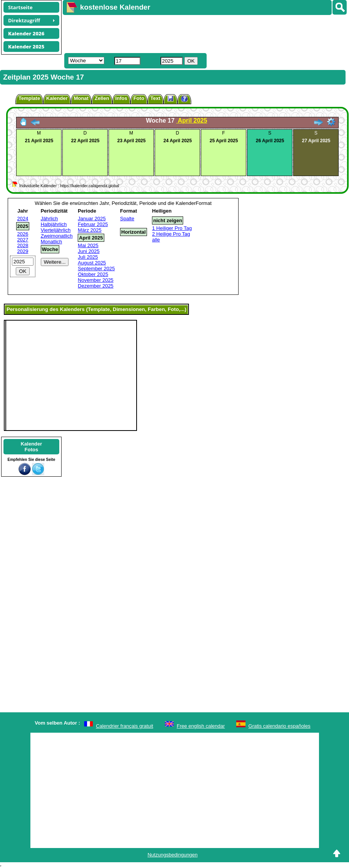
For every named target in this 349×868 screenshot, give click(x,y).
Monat (81, 98)
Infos (121, 98)
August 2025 (92, 263)
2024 (23, 219)
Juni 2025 (89, 251)
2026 (23, 234)
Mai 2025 (88, 245)
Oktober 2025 (93, 274)
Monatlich (52, 242)
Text (155, 98)
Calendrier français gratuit (124, 726)
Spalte (127, 219)
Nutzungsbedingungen (172, 855)
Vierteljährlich (56, 230)
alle (156, 240)
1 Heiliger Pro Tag (172, 228)
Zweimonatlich (57, 236)
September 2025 (96, 269)
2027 (23, 240)
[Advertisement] (175, 33)
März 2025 (89, 230)
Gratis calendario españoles (280, 726)
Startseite (20, 7)
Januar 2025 (92, 219)
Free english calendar (201, 726)
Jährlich (49, 219)
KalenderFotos (32, 447)
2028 (23, 245)
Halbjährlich (54, 224)
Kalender (57, 98)
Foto (139, 98)
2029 (23, 251)
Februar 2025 (93, 224)
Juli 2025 (88, 257)
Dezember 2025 (96, 286)
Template (29, 98)
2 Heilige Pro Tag (171, 234)
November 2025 (96, 280)
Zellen (102, 98)
